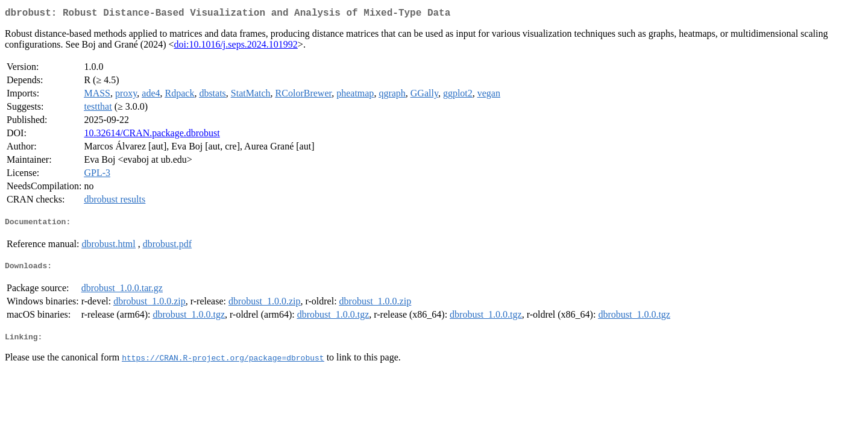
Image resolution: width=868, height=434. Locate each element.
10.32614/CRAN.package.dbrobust (152, 135)
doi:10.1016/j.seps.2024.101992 (236, 47)
